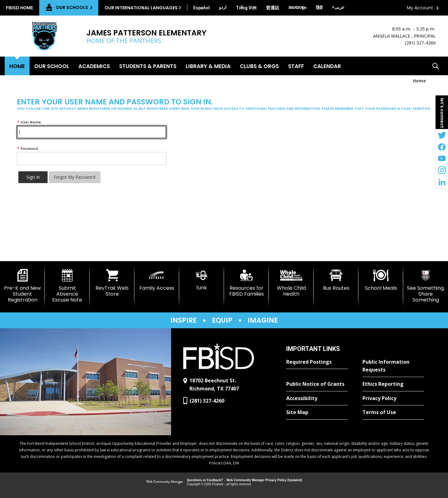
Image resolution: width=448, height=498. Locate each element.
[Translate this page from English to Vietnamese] (246, 8)
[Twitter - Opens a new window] (442, 135)
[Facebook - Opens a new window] (442, 147)
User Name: (29, 122)
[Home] (17, 66)
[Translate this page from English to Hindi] (319, 8)
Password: (28, 148)
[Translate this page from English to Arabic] (338, 7)
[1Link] (202, 280)
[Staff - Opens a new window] (296, 66)
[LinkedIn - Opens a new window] (442, 182)
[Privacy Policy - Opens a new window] (393, 399)
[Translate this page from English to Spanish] (201, 8)
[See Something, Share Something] (426, 286)
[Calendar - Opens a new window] (327, 66)
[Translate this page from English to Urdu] (223, 7)
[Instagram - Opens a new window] (442, 170)
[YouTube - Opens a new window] (442, 159)
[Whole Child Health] (291, 283)
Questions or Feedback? (205, 480)
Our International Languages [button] (141, 8)
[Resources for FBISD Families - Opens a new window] (246, 283)
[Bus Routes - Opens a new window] (336, 280)
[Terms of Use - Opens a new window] (393, 413)
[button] (436, 66)
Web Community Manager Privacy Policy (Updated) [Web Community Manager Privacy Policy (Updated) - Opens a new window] (264, 480)
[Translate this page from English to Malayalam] (297, 7)
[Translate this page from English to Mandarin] (273, 8)
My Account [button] (420, 8)
